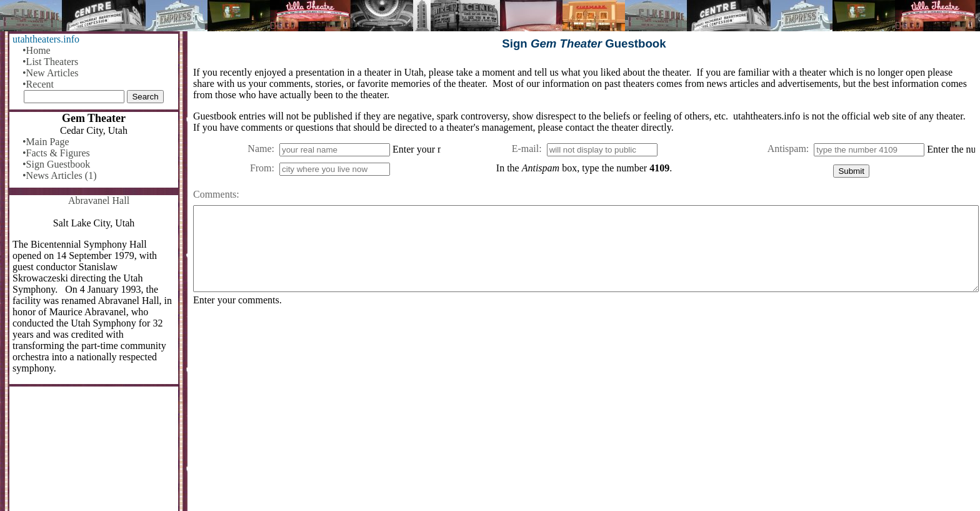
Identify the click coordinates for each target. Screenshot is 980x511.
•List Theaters (50, 62)
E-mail (526, 149)
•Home (37, 50)
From (261, 168)
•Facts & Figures (56, 153)
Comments (215, 194)
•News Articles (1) (59, 175)
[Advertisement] (568, 413)
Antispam (787, 149)
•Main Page (46, 142)
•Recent (38, 84)
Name (259, 149)
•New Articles (51, 73)
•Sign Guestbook (56, 164)
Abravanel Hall (99, 200)
